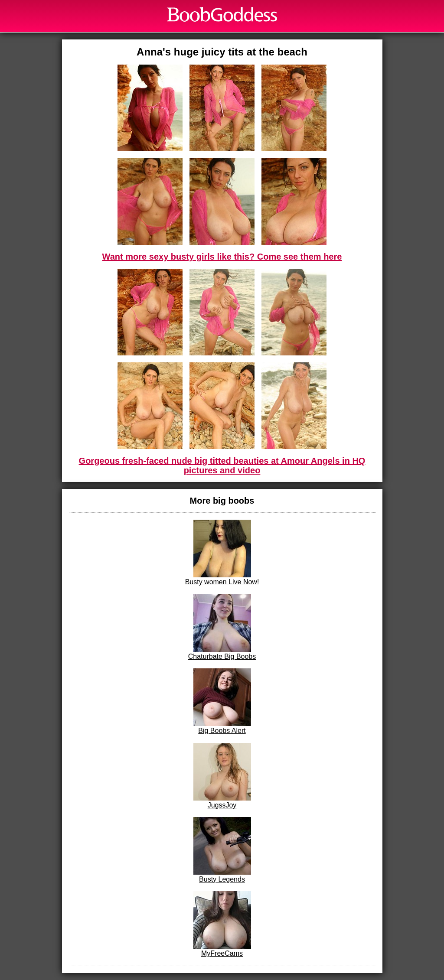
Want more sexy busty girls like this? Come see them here (222, 257)
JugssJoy (222, 776)
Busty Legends (222, 850)
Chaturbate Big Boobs (222, 627)
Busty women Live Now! (222, 553)
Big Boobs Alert (222, 701)
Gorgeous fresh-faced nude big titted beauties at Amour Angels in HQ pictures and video (222, 466)
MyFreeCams (222, 924)
